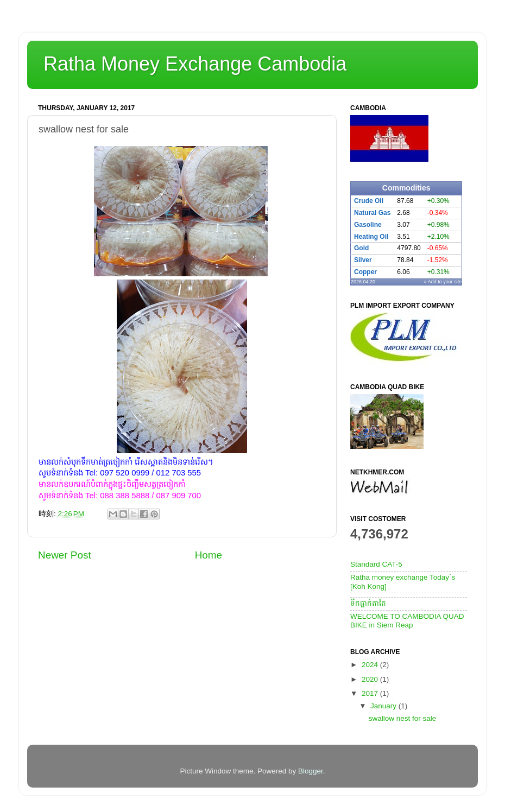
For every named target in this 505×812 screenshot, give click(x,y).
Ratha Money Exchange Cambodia (195, 64)
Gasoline (368, 225)
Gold (361, 248)
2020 (371, 679)
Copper (365, 272)
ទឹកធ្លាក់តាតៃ (368, 603)
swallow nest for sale (403, 718)
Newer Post (65, 555)
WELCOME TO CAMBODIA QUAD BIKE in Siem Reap (407, 621)
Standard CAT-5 (376, 564)
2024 (371, 665)
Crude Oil (369, 201)
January (384, 706)
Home (209, 555)
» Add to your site (443, 282)
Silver (363, 260)
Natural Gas (372, 213)
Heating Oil (371, 237)
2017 (371, 693)
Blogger (311, 771)
